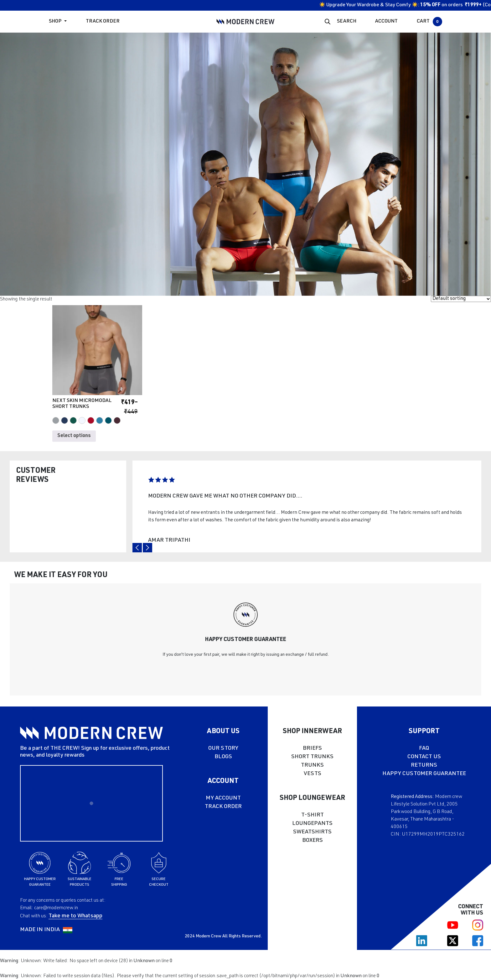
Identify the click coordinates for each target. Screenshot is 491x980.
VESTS (313, 774)
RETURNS (424, 765)
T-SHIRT (313, 815)
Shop (55, 22)
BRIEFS (312, 748)
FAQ (424, 748)
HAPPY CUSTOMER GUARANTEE (424, 774)
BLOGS (223, 757)
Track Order (103, 22)
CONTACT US (424, 757)
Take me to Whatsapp (75, 916)
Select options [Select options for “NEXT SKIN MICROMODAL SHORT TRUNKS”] (74, 436)
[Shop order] (461, 299)
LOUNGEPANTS (312, 824)
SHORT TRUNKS (312, 757)
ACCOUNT (386, 22)
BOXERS (313, 841)
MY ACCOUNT (223, 798)
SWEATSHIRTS (312, 832)
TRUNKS (312, 765)
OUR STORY (223, 748)
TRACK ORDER (223, 807)
